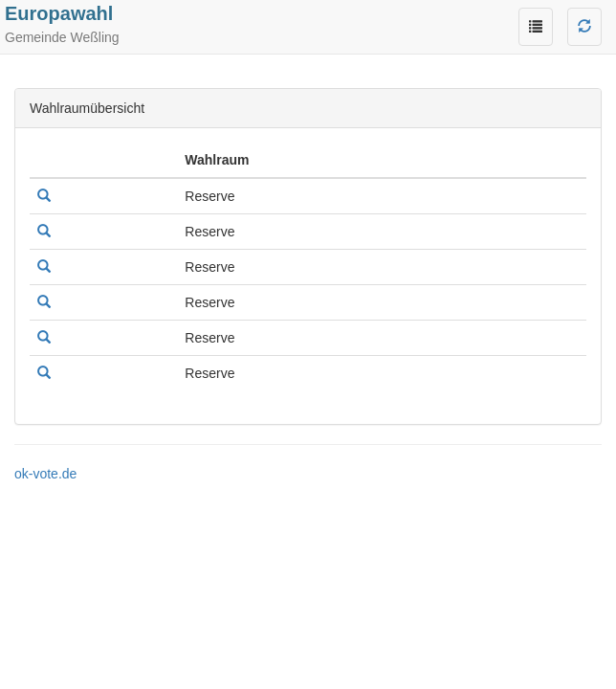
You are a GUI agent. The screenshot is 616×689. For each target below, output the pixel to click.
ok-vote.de (45, 474)
